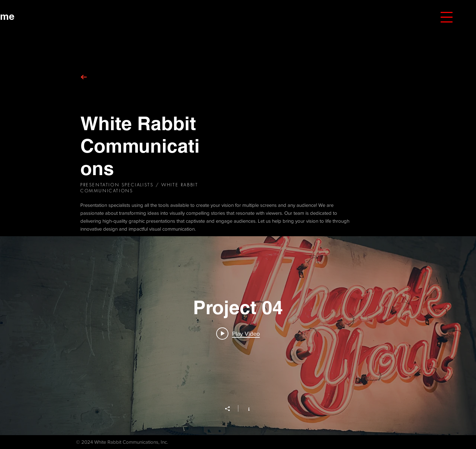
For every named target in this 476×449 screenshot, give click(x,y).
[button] (447, 17)
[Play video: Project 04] (238, 333)
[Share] (231, 409)
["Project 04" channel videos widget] (238, 336)
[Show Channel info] (245, 408)
